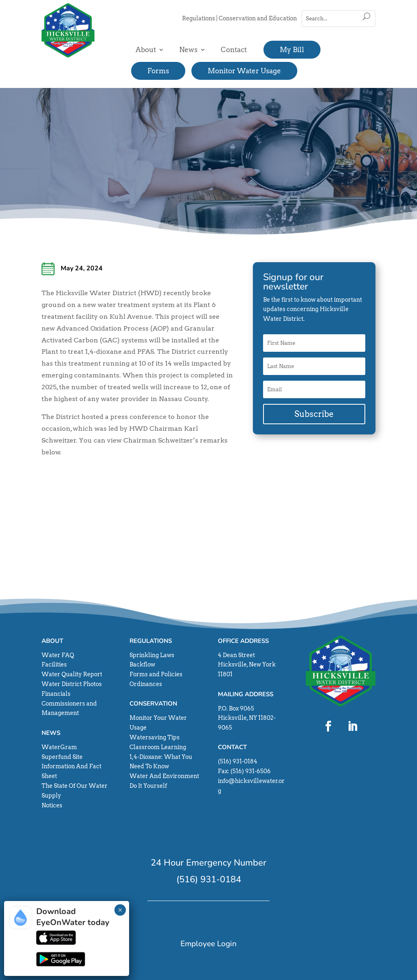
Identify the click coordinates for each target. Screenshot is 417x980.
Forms (158, 71)
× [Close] (120, 910)
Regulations (199, 18)
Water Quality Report (72, 674)
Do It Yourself (148, 786)
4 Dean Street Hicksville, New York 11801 (247, 665)
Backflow (142, 664)
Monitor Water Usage (244, 71)
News (188, 50)
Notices (52, 805)
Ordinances (146, 684)
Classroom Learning (158, 747)
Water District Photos (72, 684)
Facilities (54, 664)
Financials (56, 694)
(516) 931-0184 (238, 761)
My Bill (292, 50)
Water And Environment (164, 776)
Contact (234, 50)
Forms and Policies (156, 674)
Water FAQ (58, 655)
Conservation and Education (258, 18)
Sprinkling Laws (152, 655)
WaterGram (59, 747)
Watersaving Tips (155, 737)
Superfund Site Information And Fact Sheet (71, 767)
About (146, 50)
